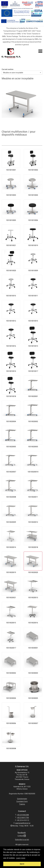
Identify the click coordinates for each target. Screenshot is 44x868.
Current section (8, 69)
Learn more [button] (21, 858)
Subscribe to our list (22, 840)
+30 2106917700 (23, 818)
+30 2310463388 (23, 815)
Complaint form (22, 801)
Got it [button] (22, 864)
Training (22, 804)
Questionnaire (22, 799)
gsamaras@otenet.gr (23, 823)
